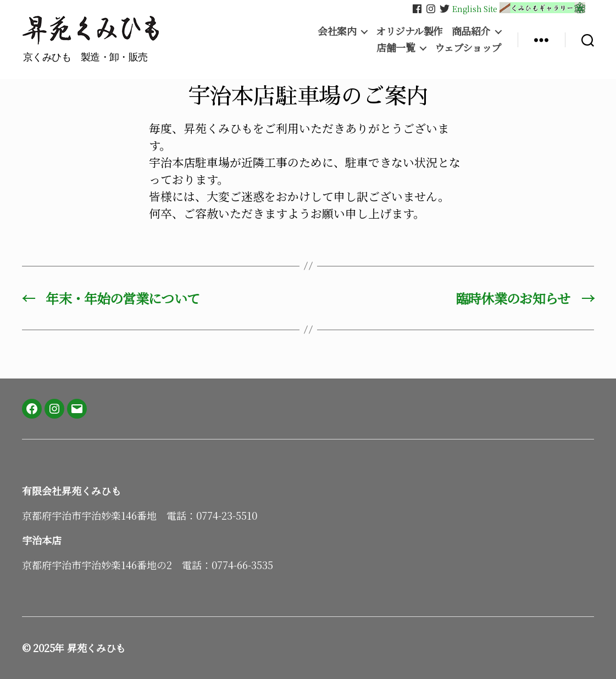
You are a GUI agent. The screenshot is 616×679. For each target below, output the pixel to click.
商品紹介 (471, 31)
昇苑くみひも (96, 648)
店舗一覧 (396, 48)
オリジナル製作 (409, 31)
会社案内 (337, 31)
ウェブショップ (468, 48)
